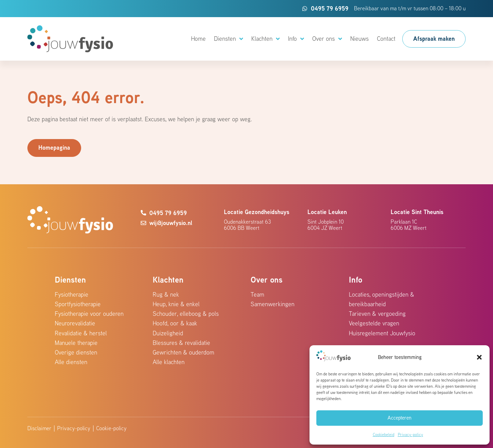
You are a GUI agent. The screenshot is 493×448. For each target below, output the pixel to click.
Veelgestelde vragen (374, 323)
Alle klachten (169, 362)
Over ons (327, 39)
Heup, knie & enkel (176, 304)
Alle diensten (71, 362)
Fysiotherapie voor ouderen (89, 314)
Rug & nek (166, 294)
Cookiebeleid (384, 434)
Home (198, 39)
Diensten (229, 39)
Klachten (266, 39)
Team (257, 294)
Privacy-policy (410, 434)
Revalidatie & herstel (81, 333)
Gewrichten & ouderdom (184, 352)
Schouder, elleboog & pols (186, 314)
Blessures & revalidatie (181, 343)
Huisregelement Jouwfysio (382, 333)
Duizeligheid (168, 333)
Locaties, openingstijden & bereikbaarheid (382, 299)
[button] (479, 357)
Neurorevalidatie (75, 323)
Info (296, 39)
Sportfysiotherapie (78, 304)
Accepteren (400, 418)
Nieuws (359, 39)
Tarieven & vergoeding (377, 314)
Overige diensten (76, 352)
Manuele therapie (76, 343)
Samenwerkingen (273, 304)
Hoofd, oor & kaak (175, 323)
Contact (386, 39)
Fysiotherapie (72, 294)
